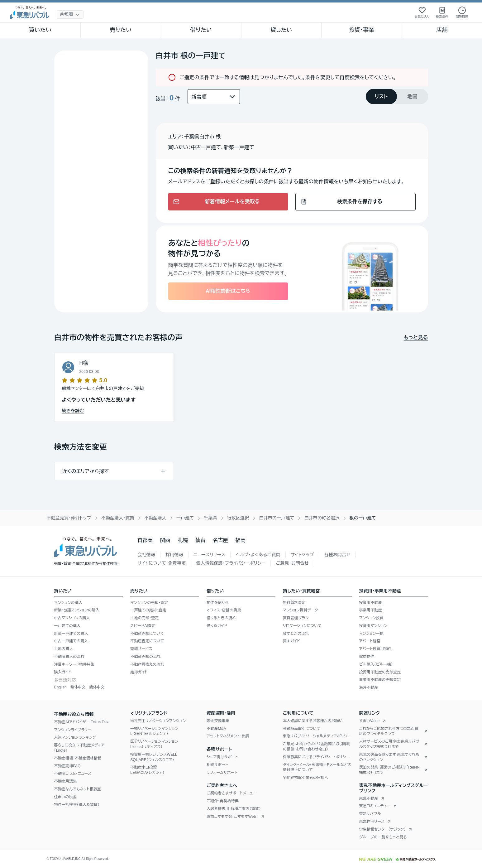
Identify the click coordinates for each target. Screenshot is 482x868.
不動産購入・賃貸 (118, 518)
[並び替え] (214, 97)
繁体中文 (78, 687)
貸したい (281, 30)
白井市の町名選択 (322, 518)
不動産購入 (155, 518)
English (60, 687)
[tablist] (397, 96)
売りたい (121, 30)
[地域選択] (70, 14)
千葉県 (210, 518)
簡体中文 (97, 687)
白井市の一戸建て (277, 518)
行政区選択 (238, 518)
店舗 (442, 30)
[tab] (381, 96)
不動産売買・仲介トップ (69, 518)
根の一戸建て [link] (363, 518)
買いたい (40, 30)
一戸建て (185, 518)
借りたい (201, 30)
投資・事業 (362, 30)
